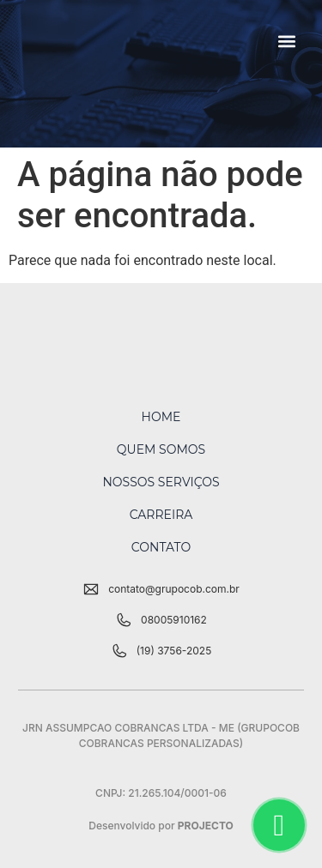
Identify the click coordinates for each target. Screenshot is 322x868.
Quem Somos (161, 449)
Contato (161, 547)
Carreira (161, 515)
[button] (287, 41)
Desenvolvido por (161, 826)
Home (161, 417)
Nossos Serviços (161, 482)
